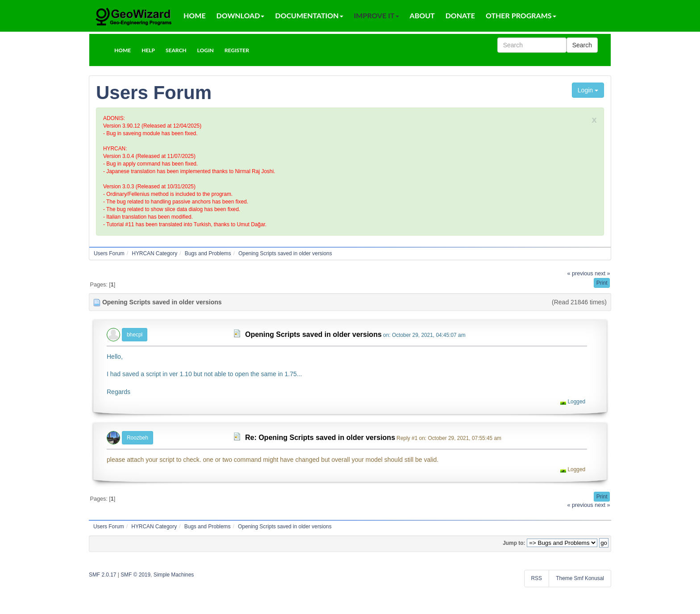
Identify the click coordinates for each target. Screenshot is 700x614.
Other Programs (521, 15)
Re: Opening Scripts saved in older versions (320, 438)
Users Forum (154, 93)
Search (582, 45)
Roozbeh (137, 438)
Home (195, 15)
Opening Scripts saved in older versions (313, 334)
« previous (580, 274)
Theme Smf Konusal (580, 578)
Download (241, 15)
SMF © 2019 (135, 575)
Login (588, 90)
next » (602, 274)
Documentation (309, 15)
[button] (123, 50)
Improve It (377, 15)
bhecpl (135, 335)
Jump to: (514, 543)
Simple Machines (174, 575)
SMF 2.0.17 (102, 575)
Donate (460, 15)
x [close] (594, 119)
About (422, 15)
